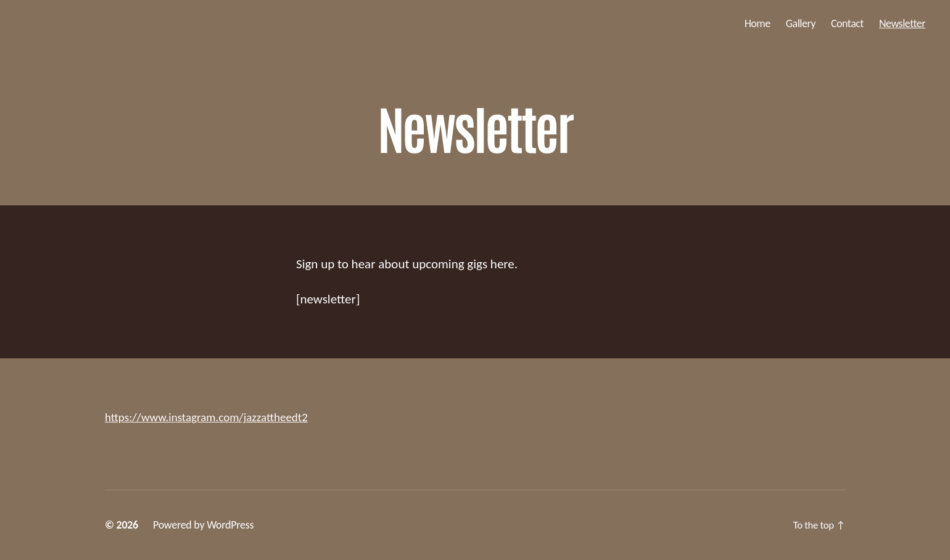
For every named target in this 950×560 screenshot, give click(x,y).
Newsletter (902, 24)
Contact (847, 24)
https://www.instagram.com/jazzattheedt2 (217, 417)
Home (758, 24)
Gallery (801, 24)
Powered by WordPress (203, 525)
